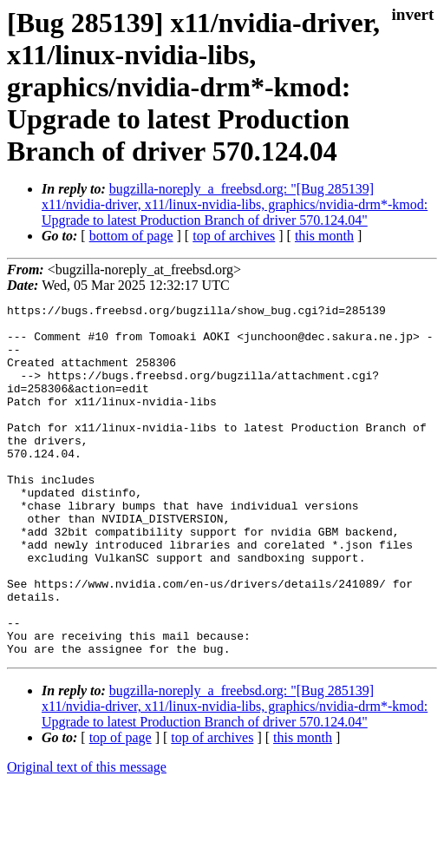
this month (324, 236)
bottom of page (131, 236)
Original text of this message (87, 837)
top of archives (234, 236)
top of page (121, 808)
